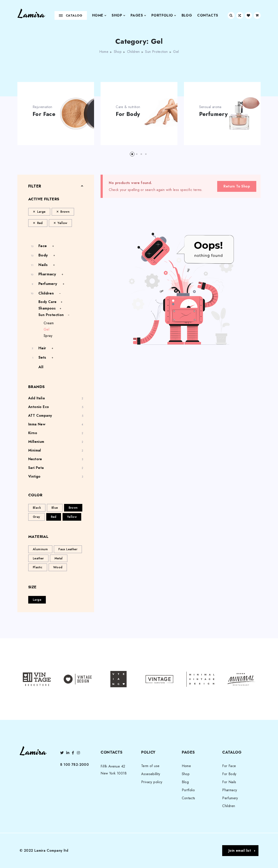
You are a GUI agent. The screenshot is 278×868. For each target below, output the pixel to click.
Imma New (37, 424)
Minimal (35, 450)
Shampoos (47, 308)
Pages (138, 15)
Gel (46, 329)
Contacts (208, 15)
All (41, 367)
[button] (132, 154)
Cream (49, 323)
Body (43, 255)
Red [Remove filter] (40, 223)
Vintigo (34, 476)
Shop (118, 15)
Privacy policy (152, 782)
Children (133, 52)
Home (99, 15)
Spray (48, 336)
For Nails (229, 782)
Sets (42, 357)
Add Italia (36, 398)
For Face (44, 114)
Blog (187, 15)
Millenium (36, 442)
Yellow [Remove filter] (62, 223)
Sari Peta (36, 468)
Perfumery (213, 114)
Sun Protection (156, 52)
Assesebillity (151, 774)
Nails (43, 265)
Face (43, 246)
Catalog (71, 15)
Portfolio (164, 15)
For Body (128, 114)
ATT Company (40, 416)
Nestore (35, 459)
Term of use (150, 766)
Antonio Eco (39, 407)
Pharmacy (47, 274)
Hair (42, 348)
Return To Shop (237, 186)
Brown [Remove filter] (65, 212)
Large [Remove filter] (41, 212)
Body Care (48, 302)
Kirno (33, 433)
